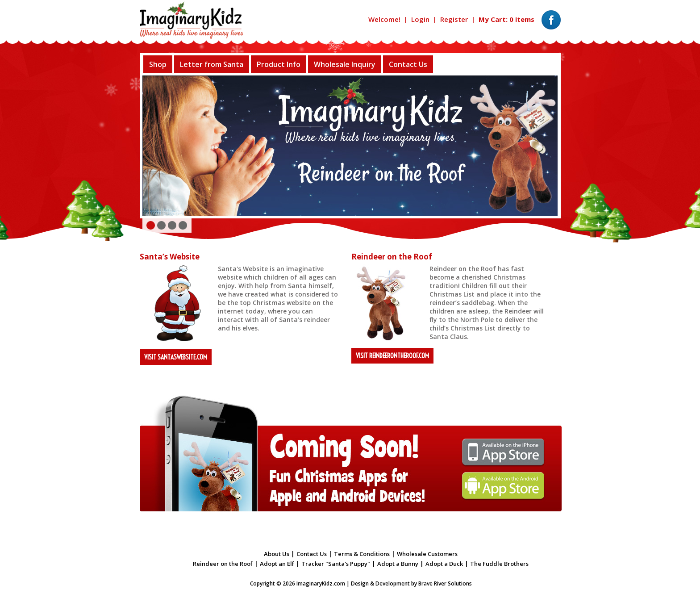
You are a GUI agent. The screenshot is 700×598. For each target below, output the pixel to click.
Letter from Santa (212, 64)
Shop (158, 64)
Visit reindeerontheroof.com (392, 356)
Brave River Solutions (445, 583)
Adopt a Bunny (398, 564)
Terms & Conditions (362, 554)
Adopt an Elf (277, 564)
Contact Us (408, 64)
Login (420, 19)
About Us (277, 554)
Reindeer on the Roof (223, 564)
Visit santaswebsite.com (176, 357)
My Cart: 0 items (506, 19)
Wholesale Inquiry (345, 64)
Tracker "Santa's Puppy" (336, 564)
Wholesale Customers (427, 554)
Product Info (279, 64)
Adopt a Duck (444, 564)
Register (454, 19)
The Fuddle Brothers (499, 564)
